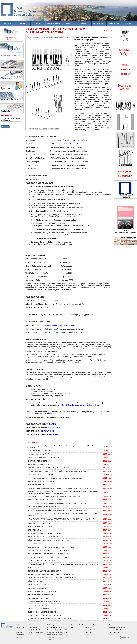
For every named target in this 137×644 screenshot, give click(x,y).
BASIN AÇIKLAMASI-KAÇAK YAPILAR (41, 475)
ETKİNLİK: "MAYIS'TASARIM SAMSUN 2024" (43, 507)
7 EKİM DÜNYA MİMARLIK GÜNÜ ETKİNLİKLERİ (44, 500)
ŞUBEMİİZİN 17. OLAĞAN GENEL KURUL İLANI (44, 615)
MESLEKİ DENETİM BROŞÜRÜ (38, 523)
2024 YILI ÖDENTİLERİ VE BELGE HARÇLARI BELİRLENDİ (48, 554)
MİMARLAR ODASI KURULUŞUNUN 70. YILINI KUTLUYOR (48, 540)
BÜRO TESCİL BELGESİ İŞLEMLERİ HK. (42, 561)
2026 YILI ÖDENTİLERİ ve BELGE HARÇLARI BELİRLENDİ (48, 468)
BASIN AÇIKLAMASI (34, 530)
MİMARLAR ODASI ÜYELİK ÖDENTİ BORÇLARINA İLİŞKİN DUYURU (51, 578)
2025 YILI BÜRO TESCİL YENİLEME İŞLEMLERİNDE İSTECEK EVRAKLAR (53, 497)
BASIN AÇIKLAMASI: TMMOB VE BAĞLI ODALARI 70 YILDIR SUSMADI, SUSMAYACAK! (58, 503)
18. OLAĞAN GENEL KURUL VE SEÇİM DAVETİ (44, 537)
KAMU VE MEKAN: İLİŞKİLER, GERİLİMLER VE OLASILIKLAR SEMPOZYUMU (55, 478)
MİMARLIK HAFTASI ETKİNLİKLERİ (40, 585)
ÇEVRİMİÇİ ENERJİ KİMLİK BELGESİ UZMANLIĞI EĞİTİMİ (48, 602)
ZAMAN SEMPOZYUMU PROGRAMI (40, 595)
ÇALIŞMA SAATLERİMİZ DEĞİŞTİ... (40, 598)
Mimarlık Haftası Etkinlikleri (37, 588)
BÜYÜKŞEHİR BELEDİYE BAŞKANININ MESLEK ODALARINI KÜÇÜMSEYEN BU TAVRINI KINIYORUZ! (63, 564)
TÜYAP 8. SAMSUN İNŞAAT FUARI (40, 527)
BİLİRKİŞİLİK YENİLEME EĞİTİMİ (39, 451)
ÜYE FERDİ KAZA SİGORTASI (38, 605)
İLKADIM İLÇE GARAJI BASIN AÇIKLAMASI (42, 609)
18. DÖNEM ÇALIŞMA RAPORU (38, 464)
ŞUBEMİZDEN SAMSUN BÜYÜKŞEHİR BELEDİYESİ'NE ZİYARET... (51, 619)
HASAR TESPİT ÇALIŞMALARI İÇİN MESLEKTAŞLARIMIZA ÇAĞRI (50, 574)
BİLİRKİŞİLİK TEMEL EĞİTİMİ (38, 461)
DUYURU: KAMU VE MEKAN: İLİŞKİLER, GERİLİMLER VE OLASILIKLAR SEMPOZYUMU (58, 471)
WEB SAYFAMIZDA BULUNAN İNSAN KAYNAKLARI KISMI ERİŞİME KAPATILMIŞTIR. (57, 510)
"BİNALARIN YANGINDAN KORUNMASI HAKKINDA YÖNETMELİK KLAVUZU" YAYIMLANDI (59, 488)
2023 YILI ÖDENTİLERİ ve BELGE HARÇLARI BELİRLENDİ (48, 551)
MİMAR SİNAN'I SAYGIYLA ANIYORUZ (41, 481)
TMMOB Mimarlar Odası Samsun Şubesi (66, 144)
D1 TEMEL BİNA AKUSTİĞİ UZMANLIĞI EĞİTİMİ (44, 571)
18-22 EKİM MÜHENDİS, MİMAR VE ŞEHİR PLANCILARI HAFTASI (50, 547)
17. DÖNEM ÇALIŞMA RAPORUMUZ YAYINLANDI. (45, 533)
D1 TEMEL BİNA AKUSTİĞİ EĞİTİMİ (40, 454)
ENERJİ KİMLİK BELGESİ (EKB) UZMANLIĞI (43, 458)
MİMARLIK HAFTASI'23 (35, 581)
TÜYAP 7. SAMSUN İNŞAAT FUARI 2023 (41, 592)
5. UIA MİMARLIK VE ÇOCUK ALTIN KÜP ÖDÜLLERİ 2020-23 (48, 557)
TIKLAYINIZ (51, 424)
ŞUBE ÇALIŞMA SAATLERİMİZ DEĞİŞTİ (41, 612)
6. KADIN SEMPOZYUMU (36, 485)
